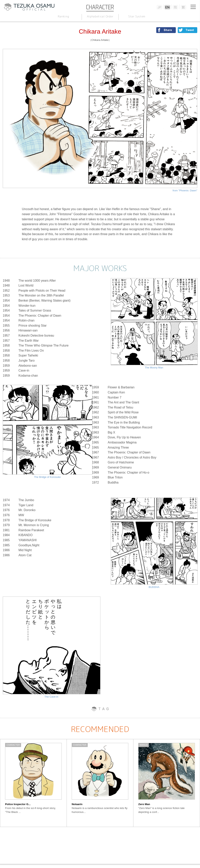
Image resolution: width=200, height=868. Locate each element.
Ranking (63, 16)
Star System (137, 16)
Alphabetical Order (100, 16)
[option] (33, 783)
